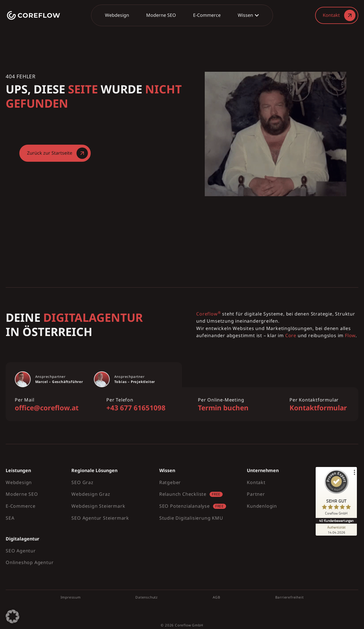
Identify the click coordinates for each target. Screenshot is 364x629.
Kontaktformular (318, 408)
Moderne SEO (22, 494)
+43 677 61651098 (136, 408)
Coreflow (183, 625)
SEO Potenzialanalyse (185, 506)
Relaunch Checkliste (183, 494)
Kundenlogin (262, 506)
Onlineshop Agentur (30, 562)
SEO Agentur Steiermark (100, 518)
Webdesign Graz (91, 494)
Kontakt (256, 482)
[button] (13, 616)
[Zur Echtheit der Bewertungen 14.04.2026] (337, 530)
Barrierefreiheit (289, 597)
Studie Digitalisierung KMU (191, 518)
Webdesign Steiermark (98, 506)
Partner (256, 494)
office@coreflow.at (47, 408)
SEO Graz (82, 482)
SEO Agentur (21, 551)
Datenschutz (147, 597)
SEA (10, 518)
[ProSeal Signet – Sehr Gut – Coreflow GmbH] (337, 494)
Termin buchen (223, 408)
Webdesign (19, 482)
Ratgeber (170, 482)
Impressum (71, 597)
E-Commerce (21, 506)
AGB (217, 597)
